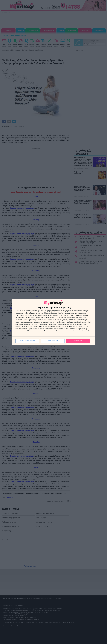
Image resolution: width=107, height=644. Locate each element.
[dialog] (53, 322)
